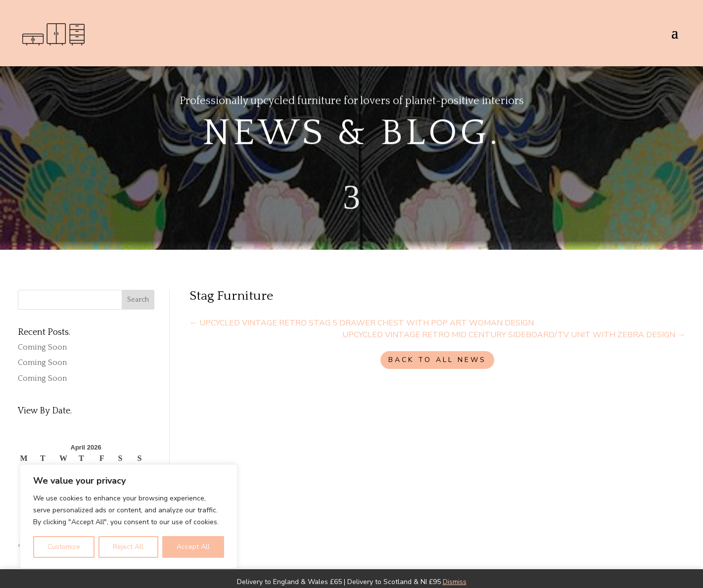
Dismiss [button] (455, 582)
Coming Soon (42, 347)
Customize (64, 547)
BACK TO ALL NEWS (437, 360)
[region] (129, 516)
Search (138, 300)
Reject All (128, 547)
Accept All (193, 547)
